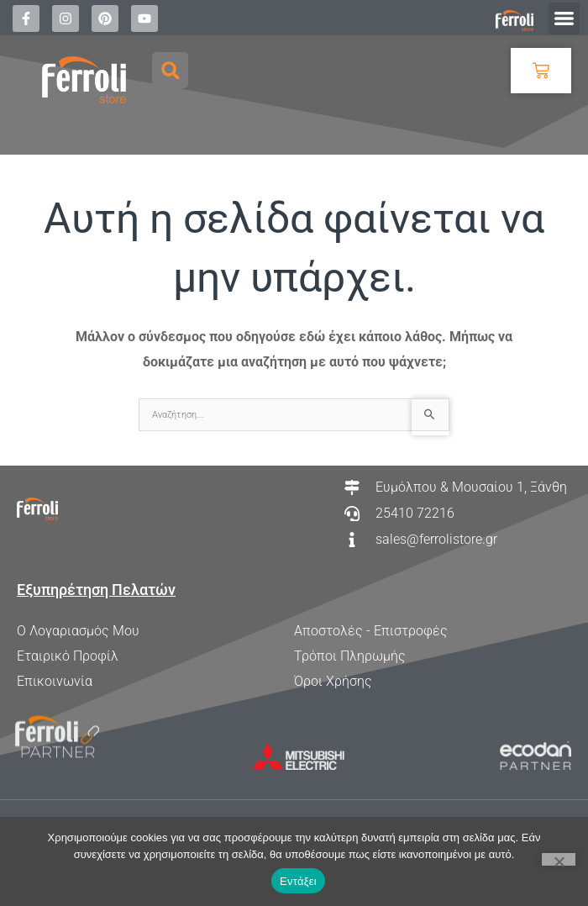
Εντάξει (298, 881)
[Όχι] (559, 859)
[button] (564, 18)
